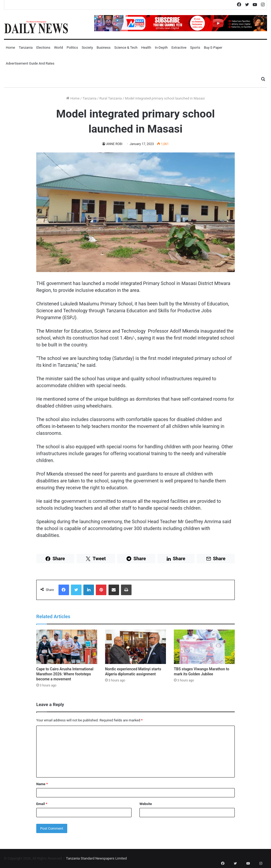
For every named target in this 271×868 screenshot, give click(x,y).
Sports (195, 48)
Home (10, 48)
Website (146, 804)
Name (42, 784)
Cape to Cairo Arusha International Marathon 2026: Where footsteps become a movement (65, 674)
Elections (43, 48)
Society (87, 48)
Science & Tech (126, 48)
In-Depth (161, 48)
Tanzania (26, 48)
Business (104, 48)
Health (146, 48)
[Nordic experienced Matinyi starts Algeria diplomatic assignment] (135, 647)
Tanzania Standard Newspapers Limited (96, 858)
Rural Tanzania (111, 98)
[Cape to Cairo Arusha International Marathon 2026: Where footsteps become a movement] (67, 647)
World (58, 48)
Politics (72, 48)
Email (42, 804)
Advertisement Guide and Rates (30, 63)
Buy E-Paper (213, 48)
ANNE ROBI (114, 144)
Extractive (179, 48)
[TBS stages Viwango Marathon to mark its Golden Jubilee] (204, 647)
